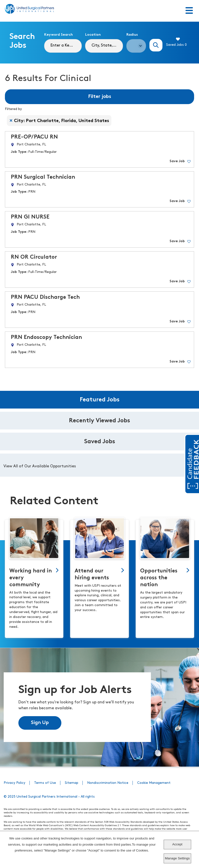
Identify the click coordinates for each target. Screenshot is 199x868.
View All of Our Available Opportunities (40, 466)
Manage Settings (177, 858)
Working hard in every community (31, 578)
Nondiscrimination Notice (108, 783)
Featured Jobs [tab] (100, 400)
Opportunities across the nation (159, 578)
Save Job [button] (177, 161)
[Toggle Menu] (189, 11)
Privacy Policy (14, 783)
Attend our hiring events (92, 575)
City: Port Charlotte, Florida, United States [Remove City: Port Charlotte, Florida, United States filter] (61, 121)
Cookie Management (154, 783)
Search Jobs (156, 45)
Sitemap (72, 783)
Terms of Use (45, 783)
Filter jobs (100, 97)
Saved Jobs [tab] (100, 442)
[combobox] (104, 46)
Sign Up (40, 723)
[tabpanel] (99, 465)
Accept (177, 844)
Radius (132, 35)
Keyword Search (59, 35)
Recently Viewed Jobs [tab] (99, 421)
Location (93, 35)
